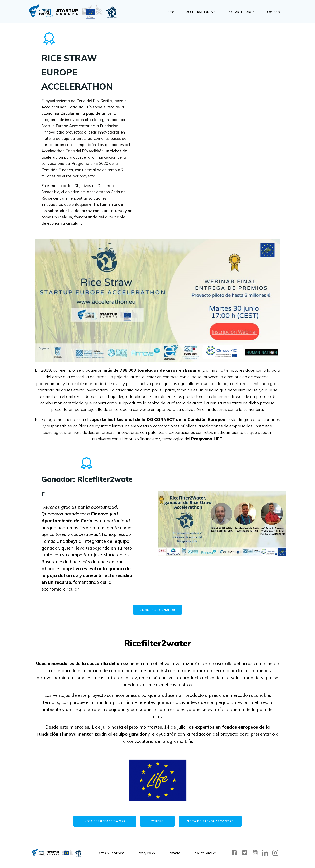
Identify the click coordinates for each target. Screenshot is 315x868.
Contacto (274, 12)
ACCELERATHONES (202, 12)
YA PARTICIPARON (242, 12)
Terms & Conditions (111, 854)
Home (170, 12)
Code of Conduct (204, 854)
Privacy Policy (146, 854)
